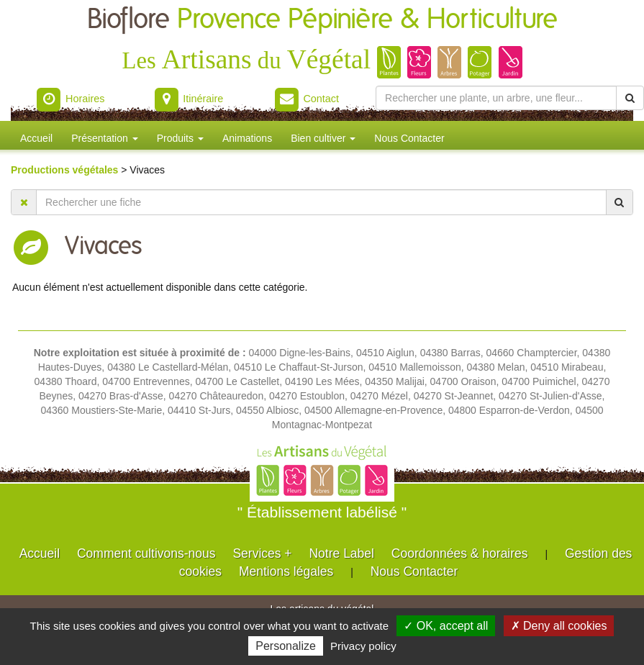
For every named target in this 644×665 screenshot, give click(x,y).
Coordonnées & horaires (460, 553)
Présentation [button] (105, 138)
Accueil (36, 138)
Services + (262, 553)
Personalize (286, 646)
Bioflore (322, 20)
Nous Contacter (409, 138)
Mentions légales (286, 571)
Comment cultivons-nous (146, 553)
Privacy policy (363, 646)
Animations (247, 138)
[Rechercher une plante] (496, 98)
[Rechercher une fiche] (321, 202)
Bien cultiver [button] (323, 138)
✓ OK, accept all (446, 626)
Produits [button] (180, 138)
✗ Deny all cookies (559, 626)
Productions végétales (66, 170)
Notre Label (341, 553)
